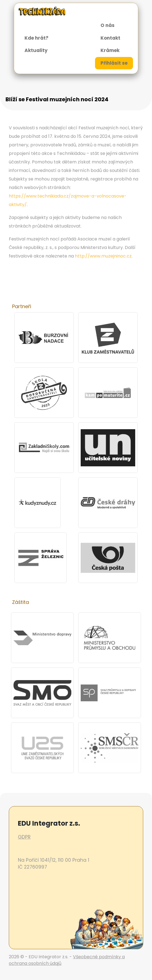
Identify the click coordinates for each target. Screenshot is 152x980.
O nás (108, 25)
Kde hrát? (36, 38)
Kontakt (110, 38)
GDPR (24, 837)
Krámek (110, 50)
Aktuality (36, 50)
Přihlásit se (114, 63)
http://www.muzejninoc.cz (103, 256)
